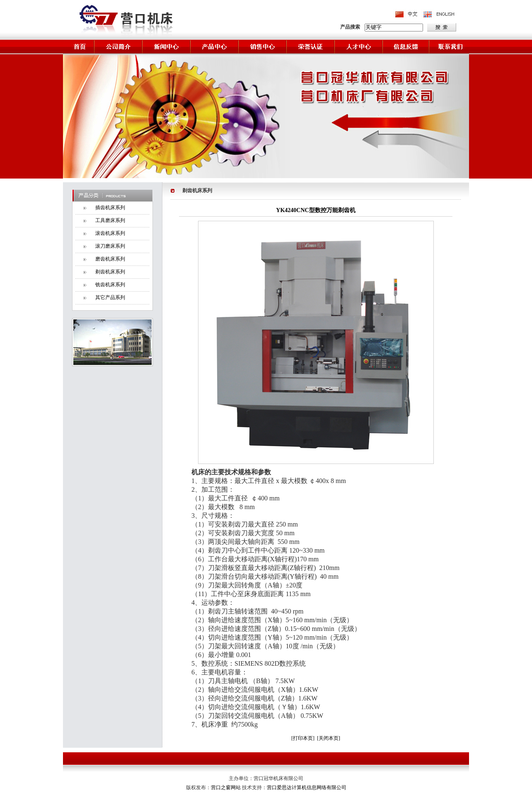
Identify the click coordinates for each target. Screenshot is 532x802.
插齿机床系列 (110, 208)
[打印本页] (303, 738)
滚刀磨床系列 (110, 246)
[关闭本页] (329, 738)
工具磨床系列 (110, 220)
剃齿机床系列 (110, 272)
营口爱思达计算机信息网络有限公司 (307, 788)
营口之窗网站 (226, 788)
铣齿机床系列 (110, 285)
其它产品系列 (110, 297)
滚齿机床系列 (110, 233)
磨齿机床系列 (110, 259)
